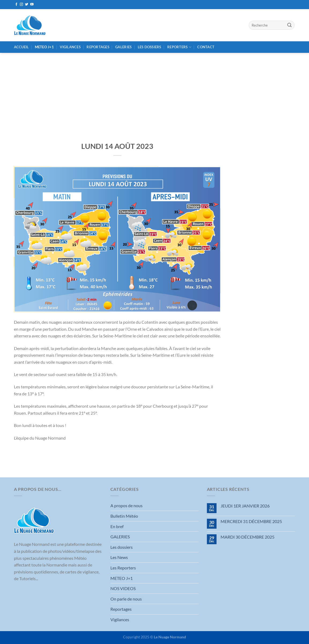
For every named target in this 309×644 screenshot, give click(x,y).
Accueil (21, 47)
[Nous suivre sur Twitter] (27, 5)
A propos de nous (126, 505)
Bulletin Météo (124, 516)
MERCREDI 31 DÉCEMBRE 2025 (251, 521)
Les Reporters (123, 568)
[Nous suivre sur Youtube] (32, 5)
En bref (117, 526)
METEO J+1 (44, 47)
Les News (119, 557)
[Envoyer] (289, 25)
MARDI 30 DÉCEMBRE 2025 (247, 537)
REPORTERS (179, 47)
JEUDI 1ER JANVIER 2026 (245, 506)
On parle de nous (126, 599)
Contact (206, 47)
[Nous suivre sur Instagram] (21, 5)
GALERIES (123, 47)
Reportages (98, 47)
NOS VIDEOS (123, 588)
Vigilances (70, 47)
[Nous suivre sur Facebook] (16, 5)
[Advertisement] (154, 93)
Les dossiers (150, 47)
